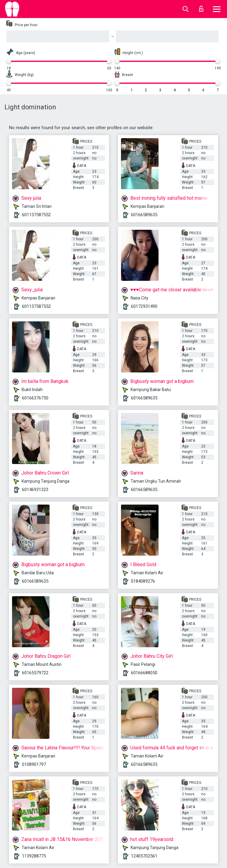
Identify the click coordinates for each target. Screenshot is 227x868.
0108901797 (34, 764)
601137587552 (36, 215)
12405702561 (144, 856)
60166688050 (144, 673)
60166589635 (144, 215)
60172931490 (144, 306)
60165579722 (35, 673)
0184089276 (143, 581)
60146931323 (35, 490)
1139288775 (34, 856)
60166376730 (35, 398)
